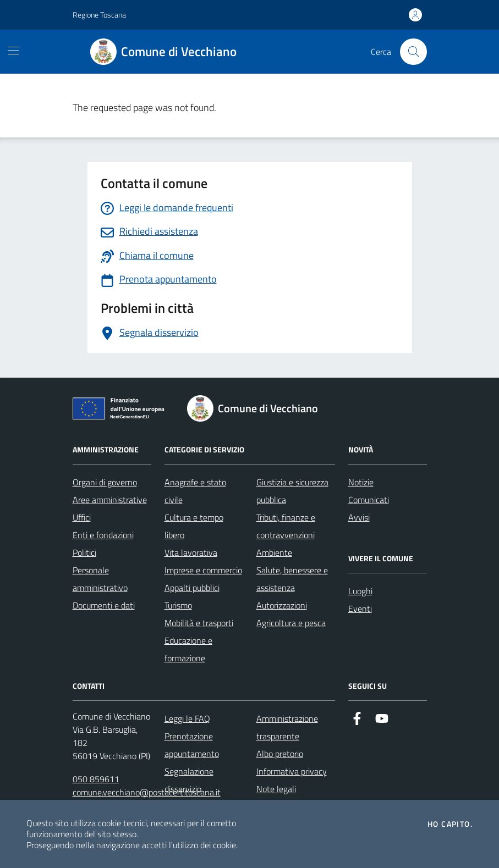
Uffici (82, 517)
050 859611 (96, 779)
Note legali (276, 789)
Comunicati (369, 500)
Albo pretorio (280, 754)
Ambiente (274, 552)
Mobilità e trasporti (199, 623)
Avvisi (359, 517)
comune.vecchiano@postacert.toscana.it (147, 792)
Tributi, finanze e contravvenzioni (286, 526)
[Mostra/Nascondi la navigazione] (13, 51)
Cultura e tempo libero (194, 526)
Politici (84, 552)
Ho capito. (450, 824)
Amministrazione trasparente (287, 727)
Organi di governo (105, 482)
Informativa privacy (292, 771)
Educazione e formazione (188, 649)
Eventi (360, 609)
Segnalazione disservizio (189, 780)
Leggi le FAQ (187, 718)
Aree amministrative (110, 500)
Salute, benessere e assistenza (292, 579)
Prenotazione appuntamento (192, 745)
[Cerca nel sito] (413, 52)
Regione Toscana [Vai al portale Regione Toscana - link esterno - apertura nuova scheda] (99, 15)
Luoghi (360, 591)
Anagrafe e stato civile (195, 491)
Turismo (178, 605)
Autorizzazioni (282, 605)
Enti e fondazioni (103, 535)
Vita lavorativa (191, 552)
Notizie (361, 482)
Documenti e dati (104, 605)
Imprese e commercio (203, 570)
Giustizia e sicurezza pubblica (292, 491)
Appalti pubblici (192, 588)
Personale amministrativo (100, 579)
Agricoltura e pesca (291, 623)
